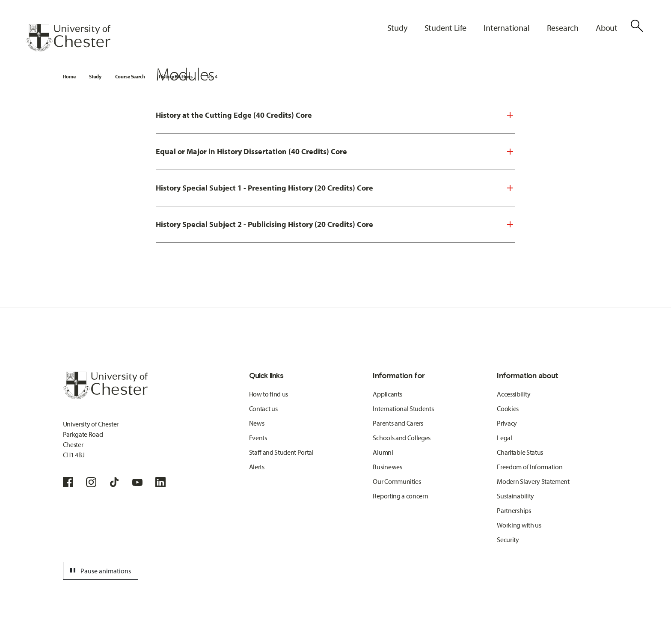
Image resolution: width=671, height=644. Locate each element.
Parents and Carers (398, 423)
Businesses (387, 467)
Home (69, 76)
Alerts (257, 467)
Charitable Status (520, 452)
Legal (504, 438)
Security (508, 540)
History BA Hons (176, 76)
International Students (403, 408)
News (257, 423)
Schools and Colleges (402, 438)
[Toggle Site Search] (637, 26)
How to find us (269, 394)
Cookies (508, 408)
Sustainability (515, 496)
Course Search (130, 76)
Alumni (383, 452)
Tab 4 (212, 76)
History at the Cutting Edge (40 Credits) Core (234, 115)
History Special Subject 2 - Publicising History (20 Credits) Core (264, 224)
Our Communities (397, 481)
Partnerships (514, 510)
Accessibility (514, 394)
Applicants (387, 394)
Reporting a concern (400, 496)
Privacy (507, 423)
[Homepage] (68, 38)
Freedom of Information (530, 467)
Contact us (263, 408)
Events (258, 438)
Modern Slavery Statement (533, 481)
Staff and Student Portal (281, 452)
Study (95, 76)
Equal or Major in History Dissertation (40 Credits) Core (251, 151)
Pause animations (99, 571)
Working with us (519, 525)
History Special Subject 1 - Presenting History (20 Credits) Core (264, 188)
